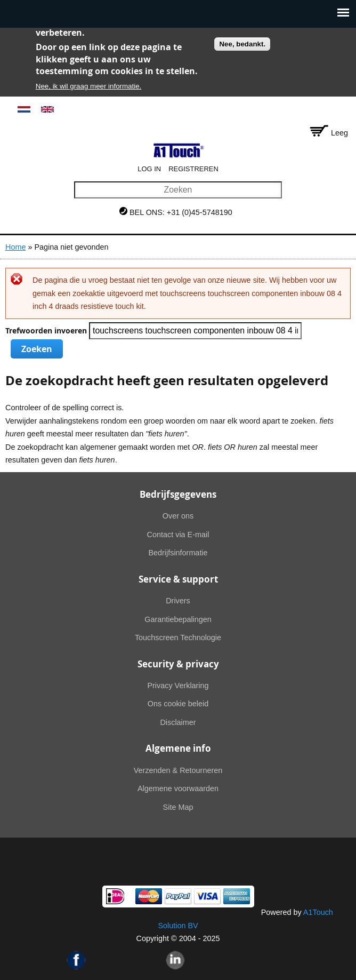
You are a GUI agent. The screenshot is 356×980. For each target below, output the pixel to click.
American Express (237, 896)
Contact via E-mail (178, 535)
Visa (207, 896)
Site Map (178, 807)
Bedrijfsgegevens (178, 494)
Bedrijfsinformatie (178, 553)
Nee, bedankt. (242, 44)
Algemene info (178, 748)
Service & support (178, 579)
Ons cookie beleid (178, 704)
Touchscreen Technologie (178, 638)
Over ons (178, 516)
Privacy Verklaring (178, 686)
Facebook (76, 960)
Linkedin (175, 960)
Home (15, 247)
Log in (149, 169)
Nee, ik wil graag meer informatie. (89, 86)
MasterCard (149, 896)
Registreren (193, 169)
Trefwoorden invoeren (47, 331)
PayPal (178, 896)
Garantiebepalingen (178, 619)
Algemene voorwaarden (178, 788)
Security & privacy (178, 664)
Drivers (178, 601)
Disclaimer (178, 722)
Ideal (115, 896)
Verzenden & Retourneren (178, 770)
